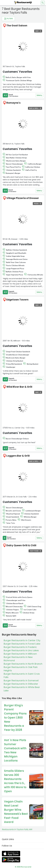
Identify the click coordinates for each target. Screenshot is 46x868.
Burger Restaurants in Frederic (20, 647)
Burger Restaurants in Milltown (20, 654)
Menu (39, 95)
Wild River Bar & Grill (19, 387)
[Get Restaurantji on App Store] (11, 854)
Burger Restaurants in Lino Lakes (21, 650)
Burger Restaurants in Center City (22, 640)
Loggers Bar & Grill (18, 456)
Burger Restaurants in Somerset (21, 680)
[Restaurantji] (23, 2)
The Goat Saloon (17, 26)
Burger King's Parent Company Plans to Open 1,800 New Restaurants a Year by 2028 (15, 718)
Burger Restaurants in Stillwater (21, 684)
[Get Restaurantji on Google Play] (11, 860)
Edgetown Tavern (17, 300)
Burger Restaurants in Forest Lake (22, 644)
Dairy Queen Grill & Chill (21, 545)
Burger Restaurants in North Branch (23, 664)
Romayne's (13, 103)
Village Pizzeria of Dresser (23, 198)
